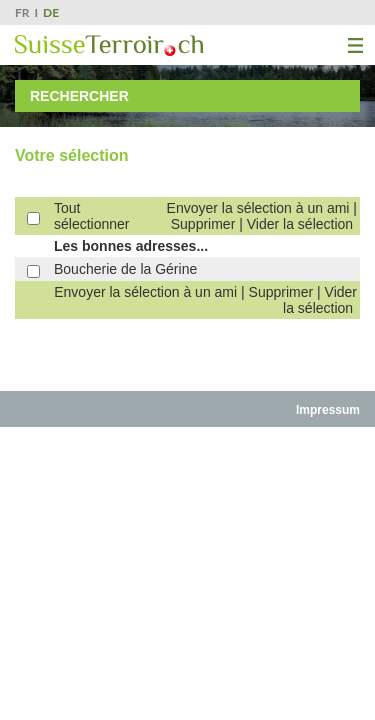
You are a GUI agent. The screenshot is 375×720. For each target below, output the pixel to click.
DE (51, 12)
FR (22, 12)
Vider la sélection (300, 224)
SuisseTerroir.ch (109, 45)
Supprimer (203, 224)
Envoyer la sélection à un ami (258, 208)
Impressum (328, 410)
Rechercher (79, 96)
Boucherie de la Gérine (125, 269)
